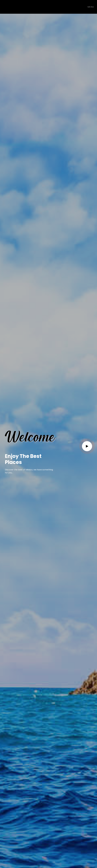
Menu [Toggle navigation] (91, 7)
